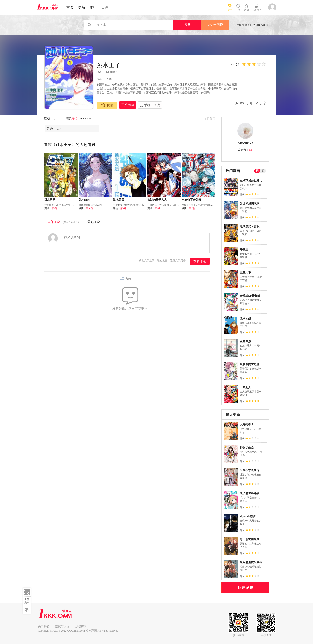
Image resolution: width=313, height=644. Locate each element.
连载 (50, 118)
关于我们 (44, 627)
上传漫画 (27, 601)
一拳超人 (245, 387)
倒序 (213, 119)
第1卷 (75, 119)
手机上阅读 (152, 105)
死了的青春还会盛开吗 (254, 493)
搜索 (187, 25)
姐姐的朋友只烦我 (251, 562)
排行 (93, 7)
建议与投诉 (62, 627)
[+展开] (205, 93)
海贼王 (244, 250)
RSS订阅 (246, 103)
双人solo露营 (248, 516)
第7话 (192, 208)
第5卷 (54, 208)
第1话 (157, 208)
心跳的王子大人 (157, 200)
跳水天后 (119, 200)
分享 (263, 103)
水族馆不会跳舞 (191, 200)
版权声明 (81, 627)
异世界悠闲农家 (250, 204)
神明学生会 (247, 447)
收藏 (107, 105)
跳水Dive (84, 200)
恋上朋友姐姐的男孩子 (254, 539)
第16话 (89, 208)
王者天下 (245, 272)
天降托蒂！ (247, 424)
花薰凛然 (245, 341)
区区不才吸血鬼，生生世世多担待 (261, 470)
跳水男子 (50, 200)
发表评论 (200, 261)
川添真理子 (111, 72)
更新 (82, 7)
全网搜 (215, 25)
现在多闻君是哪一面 (252, 364)
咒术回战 (245, 318)
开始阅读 (128, 105)
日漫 (105, 7)
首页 (70, 7)
